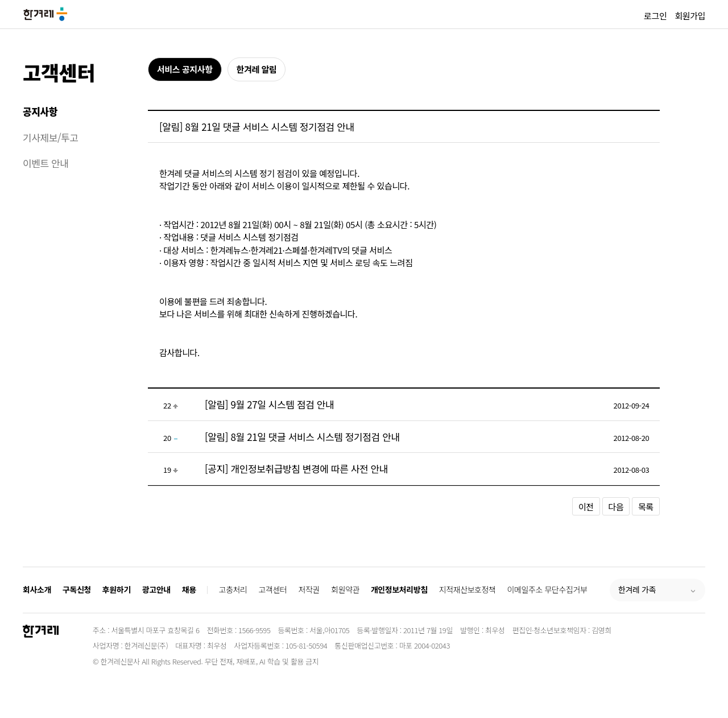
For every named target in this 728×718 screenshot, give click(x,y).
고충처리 (233, 589)
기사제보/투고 (51, 137)
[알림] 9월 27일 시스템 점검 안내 (269, 404)
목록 (646, 507)
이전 (586, 507)
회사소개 (37, 589)
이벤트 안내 (46, 163)
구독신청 (77, 589)
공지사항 (40, 111)
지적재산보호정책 (468, 589)
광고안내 (156, 589)
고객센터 (59, 72)
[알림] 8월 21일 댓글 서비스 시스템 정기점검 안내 (302, 437)
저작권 (309, 589)
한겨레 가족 (637, 589)
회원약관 (345, 589)
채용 (189, 589)
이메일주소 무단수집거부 (547, 589)
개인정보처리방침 (399, 589)
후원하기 (117, 589)
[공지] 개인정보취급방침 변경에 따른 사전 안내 (296, 469)
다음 (616, 507)
